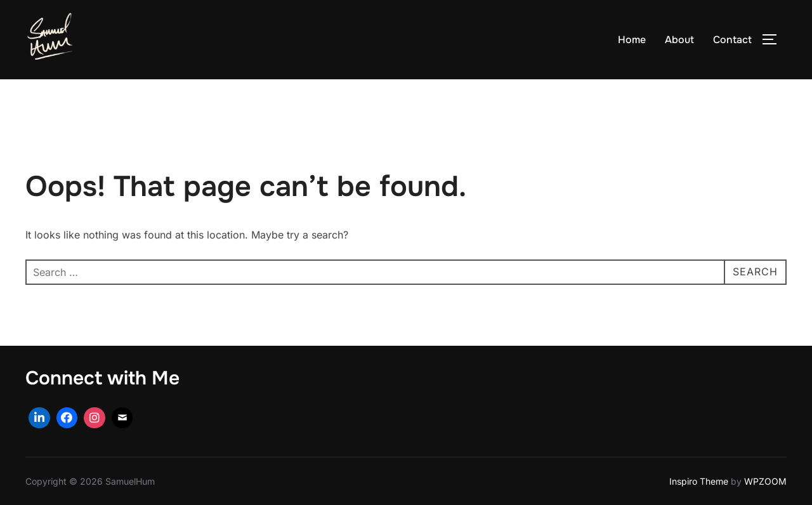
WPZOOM (765, 481)
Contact (732, 40)
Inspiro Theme (699, 481)
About (679, 40)
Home (632, 40)
